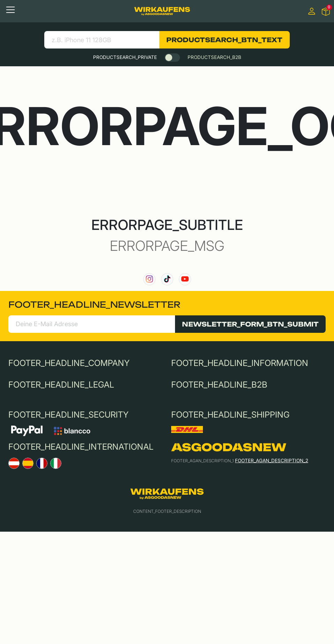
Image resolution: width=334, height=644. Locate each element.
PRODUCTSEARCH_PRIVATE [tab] (125, 57)
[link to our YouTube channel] (185, 279)
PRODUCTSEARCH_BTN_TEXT (224, 40)
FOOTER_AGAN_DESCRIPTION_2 (272, 460)
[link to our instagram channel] (149, 279)
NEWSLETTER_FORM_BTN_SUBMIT (250, 324)
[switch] (172, 58)
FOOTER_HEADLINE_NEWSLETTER (94, 305)
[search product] (102, 40)
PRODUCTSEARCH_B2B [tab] (214, 57)
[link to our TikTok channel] (167, 279)
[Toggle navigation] (10, 10)
